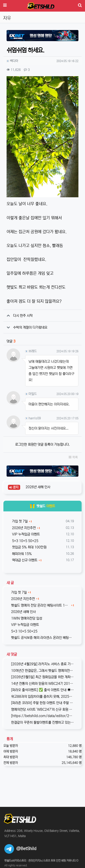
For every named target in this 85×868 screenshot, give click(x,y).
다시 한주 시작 (23, 316)
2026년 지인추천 (23, 528)
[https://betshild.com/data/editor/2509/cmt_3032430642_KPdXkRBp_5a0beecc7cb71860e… (42, 716)
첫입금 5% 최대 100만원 (29, 547)
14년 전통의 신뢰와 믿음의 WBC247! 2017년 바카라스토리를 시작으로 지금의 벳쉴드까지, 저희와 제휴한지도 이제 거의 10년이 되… (42, 684)
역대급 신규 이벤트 (24, 560)
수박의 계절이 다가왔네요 (30, 327)
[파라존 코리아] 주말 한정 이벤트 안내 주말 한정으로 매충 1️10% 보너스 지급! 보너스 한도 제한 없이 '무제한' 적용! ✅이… (42, 703)
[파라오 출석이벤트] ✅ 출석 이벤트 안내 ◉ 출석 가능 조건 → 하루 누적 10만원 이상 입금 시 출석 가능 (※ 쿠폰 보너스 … (42, 690)
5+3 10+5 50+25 (25, 541)
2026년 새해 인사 (38, 487)
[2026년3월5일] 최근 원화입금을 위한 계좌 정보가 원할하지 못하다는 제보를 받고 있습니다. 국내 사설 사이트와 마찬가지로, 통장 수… (42, 677)
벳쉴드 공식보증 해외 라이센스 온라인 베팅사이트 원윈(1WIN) (42, 638)
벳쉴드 (42, 506)
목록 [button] (73, 457)
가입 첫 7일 (19, 521)
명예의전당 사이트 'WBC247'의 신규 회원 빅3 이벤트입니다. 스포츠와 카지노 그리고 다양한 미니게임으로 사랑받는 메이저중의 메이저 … (42, 709)
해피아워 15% (21, 554)
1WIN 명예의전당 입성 (27, 618)
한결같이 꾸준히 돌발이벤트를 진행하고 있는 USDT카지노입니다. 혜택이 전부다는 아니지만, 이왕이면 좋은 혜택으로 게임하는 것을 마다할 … (42, 722)
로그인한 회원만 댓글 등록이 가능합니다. (42, 444)
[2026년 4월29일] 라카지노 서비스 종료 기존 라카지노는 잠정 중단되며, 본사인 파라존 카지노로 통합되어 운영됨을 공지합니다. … (42, 664)
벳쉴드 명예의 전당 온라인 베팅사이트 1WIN (40, 605)
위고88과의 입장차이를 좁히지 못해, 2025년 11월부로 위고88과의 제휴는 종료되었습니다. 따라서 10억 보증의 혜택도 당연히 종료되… (42, 697)
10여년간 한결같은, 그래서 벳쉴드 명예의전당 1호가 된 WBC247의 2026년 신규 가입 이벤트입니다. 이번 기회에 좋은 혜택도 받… (42, 671)
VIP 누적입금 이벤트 (25, 534)
